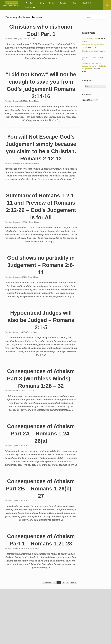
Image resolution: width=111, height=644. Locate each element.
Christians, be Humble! (91, 57)
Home (30, 3)
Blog (42, 3)
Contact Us (30, 7)
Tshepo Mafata (33, 39)
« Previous (47, 582)
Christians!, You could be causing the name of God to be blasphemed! (94, 66)
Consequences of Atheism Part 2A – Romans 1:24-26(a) (41, 434)
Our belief (87, 3)
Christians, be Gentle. (91, 51)
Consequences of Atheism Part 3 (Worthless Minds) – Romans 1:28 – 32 (41, 379)
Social (52, 3)
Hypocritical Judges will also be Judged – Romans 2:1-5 (41, 320)
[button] (107, 5)
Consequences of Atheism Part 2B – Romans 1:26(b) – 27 (41, 489)
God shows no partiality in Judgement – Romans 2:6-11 (41, 265)
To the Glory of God (90, 39)
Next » (74, 582)
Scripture (64, 3)
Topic (75, 3)
